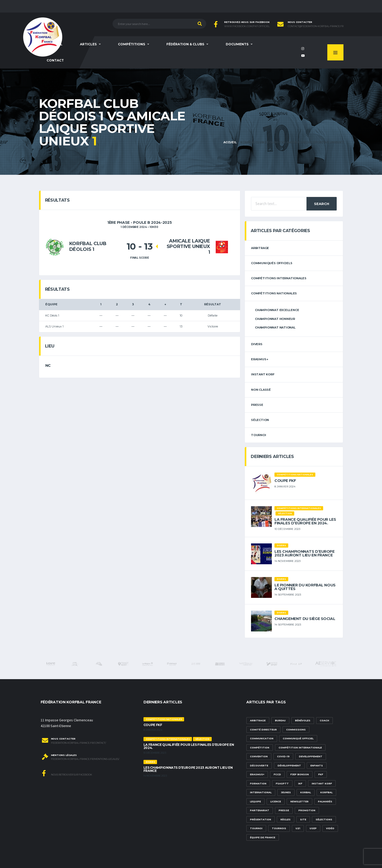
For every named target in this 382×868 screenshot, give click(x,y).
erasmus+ (259, 359)
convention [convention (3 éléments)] (259, 756)
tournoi (258, 435)
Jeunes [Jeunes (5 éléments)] (286, 792)
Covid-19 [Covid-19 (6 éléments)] (283, 756)
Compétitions (131, 44)
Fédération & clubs (185, 44)
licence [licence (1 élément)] (276, 801)
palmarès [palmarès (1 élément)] (325, 801)
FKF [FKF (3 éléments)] (321, 774)
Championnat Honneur (275, 319)
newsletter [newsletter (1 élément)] (299, 801)
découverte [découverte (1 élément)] (259, 765)
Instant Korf (263, 374)
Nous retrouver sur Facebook (67, 773)
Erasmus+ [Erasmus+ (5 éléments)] (257, 774)
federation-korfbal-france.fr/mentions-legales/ (85, 759)
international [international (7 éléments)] (261, 792)
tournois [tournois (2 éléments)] (279, 828)
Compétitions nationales (274, 293)
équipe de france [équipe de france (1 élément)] (263, 837)
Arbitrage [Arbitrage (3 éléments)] (258, 720)
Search (322, 204)
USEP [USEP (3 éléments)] (313, 828)
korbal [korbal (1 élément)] (306, 792)
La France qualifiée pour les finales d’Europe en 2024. (305, 521)
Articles (88, 44)
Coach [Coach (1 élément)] (324, 720)
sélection (260, 420)
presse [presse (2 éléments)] (284, 810)
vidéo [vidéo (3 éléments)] (330, 828)
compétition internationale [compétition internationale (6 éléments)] (300, 748)
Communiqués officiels (272, 263)
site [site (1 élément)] (303, 819)
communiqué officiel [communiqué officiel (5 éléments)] (298, 738)
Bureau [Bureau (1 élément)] (280, 720)
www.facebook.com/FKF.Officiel (247, 26)
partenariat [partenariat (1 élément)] (260, 810)
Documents (237, 44)
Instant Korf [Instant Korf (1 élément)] (322, 783)
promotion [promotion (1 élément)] (307, 810)
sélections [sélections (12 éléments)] (324, 819)
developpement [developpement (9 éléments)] (311, 756)
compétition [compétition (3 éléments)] (260, 748)
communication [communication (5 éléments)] (262, 738)
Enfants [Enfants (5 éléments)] (317, 765)
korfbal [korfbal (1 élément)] (326, 792)
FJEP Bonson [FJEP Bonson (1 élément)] (300, 774)
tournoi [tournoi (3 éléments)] (256, 828)
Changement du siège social (305, 619)
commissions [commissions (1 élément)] (296, 730)
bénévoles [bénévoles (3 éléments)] (303, 720)
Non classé (261, 390)
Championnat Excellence (277, 310)
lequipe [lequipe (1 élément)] (255, 801)
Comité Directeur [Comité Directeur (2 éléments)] (263, 730)
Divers (257, 344)
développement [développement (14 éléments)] (289, 765)
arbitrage (260, 248)
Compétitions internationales (279, 278)
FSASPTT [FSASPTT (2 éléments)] (282, 783)
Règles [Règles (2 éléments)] (286, 819)
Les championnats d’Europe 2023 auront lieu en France (305, 553)
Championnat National (275, 327)
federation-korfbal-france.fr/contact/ (79, 743)
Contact (55, 60)
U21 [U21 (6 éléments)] (298, 828)
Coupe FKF (285, 481)
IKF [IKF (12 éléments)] (300, 783)
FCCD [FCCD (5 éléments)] (277, 774)
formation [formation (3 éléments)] (258, 783)
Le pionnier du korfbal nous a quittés (305, 587)
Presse (257, 405)
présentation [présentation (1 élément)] (261, 819)
